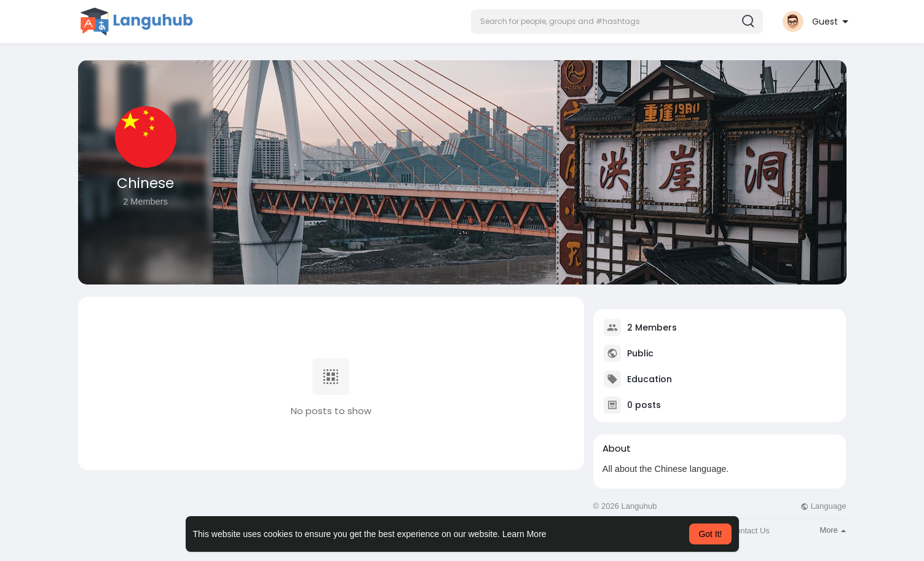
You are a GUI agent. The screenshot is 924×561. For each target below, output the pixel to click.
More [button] (833, 530)
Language (823, 506)
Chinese (145, 183)
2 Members (652, 328)
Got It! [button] (710, 534)
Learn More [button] (524, 534)
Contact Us (750, 531)
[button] (617, 22)
